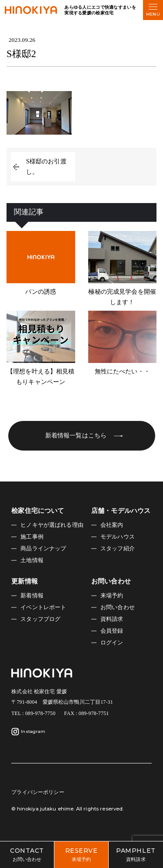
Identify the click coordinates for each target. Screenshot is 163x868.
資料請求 (112, 619)
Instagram (28, 732)
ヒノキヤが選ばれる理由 (52, 525)
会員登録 (112, 631)
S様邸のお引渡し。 (46, 167)
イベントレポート (43, 607)
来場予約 (112, 596)
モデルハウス (118, 537)
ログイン (112, 643)
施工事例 (32, 537)
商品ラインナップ (43, 549)
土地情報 (32, 560)
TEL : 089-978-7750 (33, 713)
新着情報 (32, 596)
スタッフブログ (40, 619)
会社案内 (112, 525)
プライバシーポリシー (38, 792)
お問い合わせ (118, 607)
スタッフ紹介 (118, 549)
